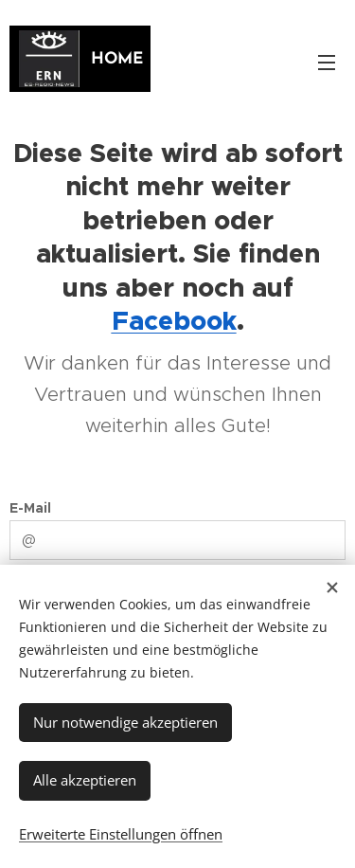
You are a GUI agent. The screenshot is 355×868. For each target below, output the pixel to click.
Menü (327, 63)
